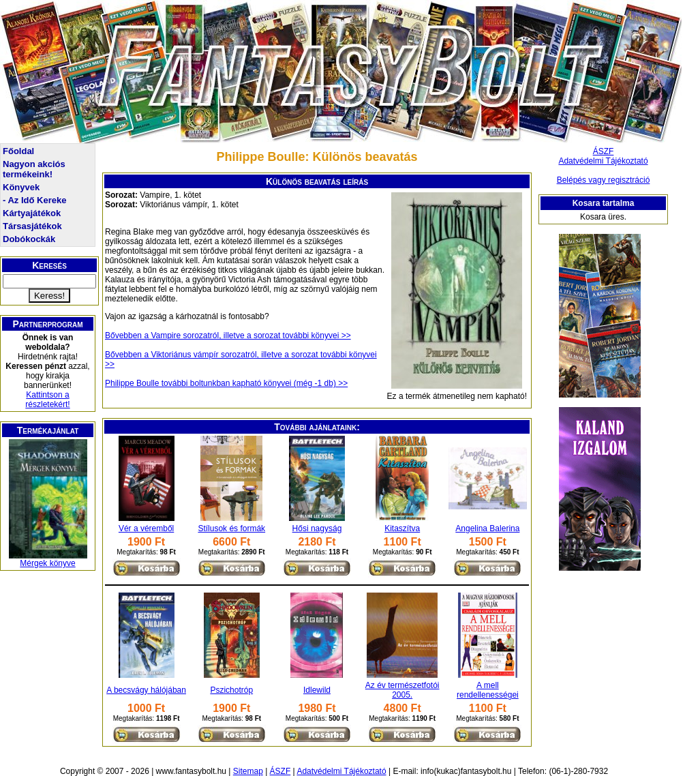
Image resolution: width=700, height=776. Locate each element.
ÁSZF (604, 151)
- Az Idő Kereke (34, 200)
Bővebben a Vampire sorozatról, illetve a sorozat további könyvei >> (228, 335)
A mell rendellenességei (488, 690)
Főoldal (18, 151)
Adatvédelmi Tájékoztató (603, 161)
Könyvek (21, 187)
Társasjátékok (32, 226)
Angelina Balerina (487, 528)
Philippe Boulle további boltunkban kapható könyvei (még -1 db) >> (226, 383)
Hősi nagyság (317, 528)
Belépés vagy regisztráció (604, 180)
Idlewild (317, 690)
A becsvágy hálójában (146, 690)
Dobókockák (29, 239)
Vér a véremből (146, 528)
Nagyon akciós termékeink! (34, 169)
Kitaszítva (402, 528)
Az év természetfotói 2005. (402, 690)
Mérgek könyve (47, 563)
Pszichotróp (231, 690)
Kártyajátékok (32, 213)
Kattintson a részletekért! (47, 400)
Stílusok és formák (231, 528)
